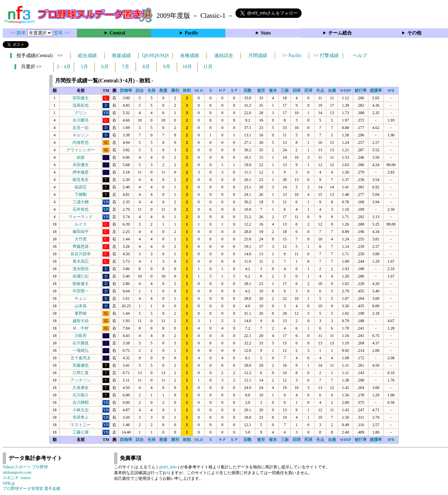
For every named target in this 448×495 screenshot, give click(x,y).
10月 (187, 67)
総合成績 (87, 56)
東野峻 (81, 313)
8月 (146, 67)
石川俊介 (81, 395)
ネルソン (81, 135)
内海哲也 (81, 142)
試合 (140, 90)
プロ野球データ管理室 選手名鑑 (32, 489)
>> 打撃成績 (326, 56)
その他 (414, 33)
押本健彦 (81, 172)
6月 (105, 67)
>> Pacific (292, 56)
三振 (285, 90)
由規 (81, 157)
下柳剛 (81, 194)
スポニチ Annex (17, 478)
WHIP (345, 90)
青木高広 (81, 261)
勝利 (175, 90)
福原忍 (81, 187)
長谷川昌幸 (81, 254)
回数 (248, 90)
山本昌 (81, 306)
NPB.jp (9, 483)
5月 (85, 67)
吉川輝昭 (81, 402)
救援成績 (121, 56)
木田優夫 (81, 165)
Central (117, 33)
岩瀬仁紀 (81, 276)
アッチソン (81, 380)
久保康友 (81, 388)
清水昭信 (81, 269)
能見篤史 (81, 180)
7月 (126, 67)
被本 (273, 90)
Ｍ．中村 (81, 328)
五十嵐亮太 (81, 358)
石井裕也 (81, 209)
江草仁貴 (81, 373)
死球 (308, 90)
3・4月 (64, 67)
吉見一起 (81, 128)
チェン (81, 298)
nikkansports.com (17, 472)
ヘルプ (360, 56)
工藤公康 (81, 432)
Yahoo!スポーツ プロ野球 (25, 467)
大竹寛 (81, 239)
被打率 (361, 90)
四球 (297, 90)
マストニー (81, 425)
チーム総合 (340, 33)
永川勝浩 (81, 120)
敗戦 (187, 90)
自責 (332, 90)
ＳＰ (234, 90)
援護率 (376, 90)
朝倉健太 (81, 284)
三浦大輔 (81, 202)
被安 (261, 90)
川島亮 (81, 336)
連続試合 (224, 56)
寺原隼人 (81, 417)
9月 (167, 67)
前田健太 (81, 98)
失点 (320, 90)
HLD (199, 90)
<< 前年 (19, 33)
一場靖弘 (81, 350)
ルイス (81, 224)
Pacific (192, 33)
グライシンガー (81, 150)
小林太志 (81, 410)
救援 (163, 90)
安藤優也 (81, 365)
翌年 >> (62, 33)
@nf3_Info (168, 467)
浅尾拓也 (81, 105)
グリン (81, 113)
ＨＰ (222, 90)
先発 (151, 90)
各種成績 (190, 56)
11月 (208, 67)
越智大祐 (81, 321)
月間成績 (258, 56)
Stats (266, 33)
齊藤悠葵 (81, 246)
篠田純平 (81, 232)
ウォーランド (81, 217)
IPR (391, 90)
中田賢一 (81, 291)
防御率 (126, 90)
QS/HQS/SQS (155, 56)
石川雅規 (81, 343)
